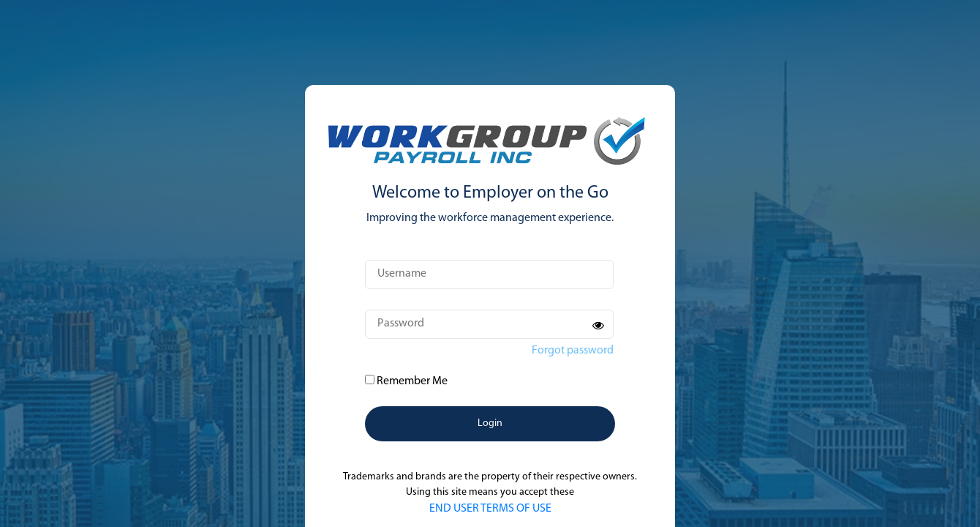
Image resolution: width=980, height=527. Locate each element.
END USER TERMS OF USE (490, 509)
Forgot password (573, 351)
